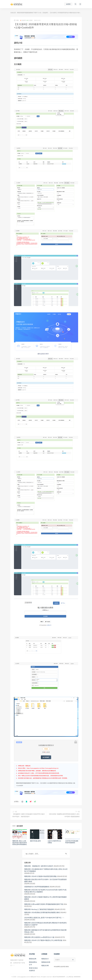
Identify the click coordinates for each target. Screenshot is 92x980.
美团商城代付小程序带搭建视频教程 (37, 887)
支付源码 (30, 20)
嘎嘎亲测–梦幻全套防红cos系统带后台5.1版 (39, 937)
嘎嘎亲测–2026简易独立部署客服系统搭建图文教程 (42, 912)
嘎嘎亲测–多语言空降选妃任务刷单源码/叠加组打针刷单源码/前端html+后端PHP (46, 924)
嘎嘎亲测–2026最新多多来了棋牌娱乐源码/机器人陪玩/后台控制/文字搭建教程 (46, 870)
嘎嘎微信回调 (46, 962)
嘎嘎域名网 (33, 959)
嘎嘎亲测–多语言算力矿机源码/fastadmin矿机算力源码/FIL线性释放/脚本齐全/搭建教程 (45, 891)
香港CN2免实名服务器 (33, 969)
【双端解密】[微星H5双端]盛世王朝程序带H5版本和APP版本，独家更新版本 (29, 815)
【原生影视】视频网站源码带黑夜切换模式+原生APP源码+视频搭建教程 (64, 815)
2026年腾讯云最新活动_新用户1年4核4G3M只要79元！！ (44, 918)
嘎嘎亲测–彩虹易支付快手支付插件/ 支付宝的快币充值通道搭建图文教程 (45, 880)
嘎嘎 (16, 20)
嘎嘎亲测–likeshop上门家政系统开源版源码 (39, 909)
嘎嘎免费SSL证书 (33, 963)
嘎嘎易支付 (45, 959)
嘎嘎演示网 (45, 966)
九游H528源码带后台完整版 (54, 842)
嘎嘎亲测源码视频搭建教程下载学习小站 (29, 13)
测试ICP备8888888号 (59, 977)
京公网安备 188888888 (73, 977)
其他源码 (45, 13)
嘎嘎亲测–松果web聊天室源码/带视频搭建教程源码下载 (44, 904)
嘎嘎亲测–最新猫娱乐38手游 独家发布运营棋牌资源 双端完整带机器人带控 (45, 931)
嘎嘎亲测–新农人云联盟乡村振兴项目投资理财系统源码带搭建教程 (20, 843)
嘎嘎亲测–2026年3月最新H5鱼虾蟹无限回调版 (40, 876)
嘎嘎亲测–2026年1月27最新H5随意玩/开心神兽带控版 (43, 940)
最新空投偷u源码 (35, 841)
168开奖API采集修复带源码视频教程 (72, 842)
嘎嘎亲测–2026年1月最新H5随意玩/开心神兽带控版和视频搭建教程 (45, 898)
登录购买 (46, 757)
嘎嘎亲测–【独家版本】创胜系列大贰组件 (39, 866)
